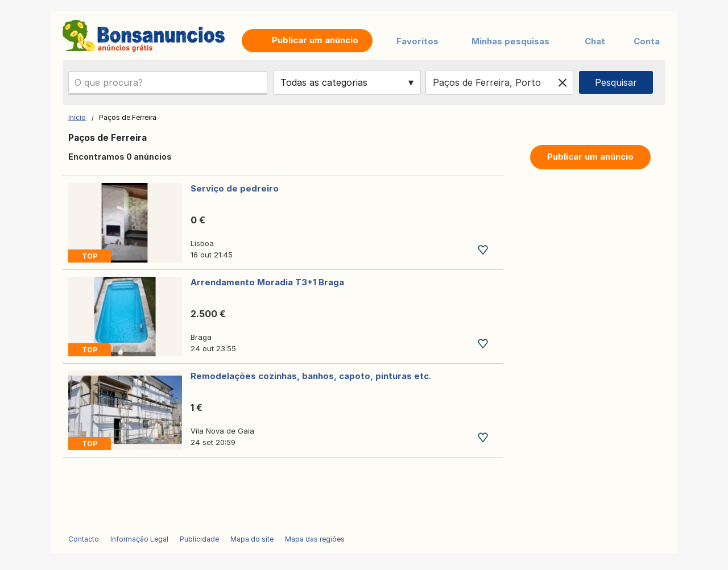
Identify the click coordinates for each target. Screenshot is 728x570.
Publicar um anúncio (590, 157)
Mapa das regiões (315, 539)
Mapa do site (252, 539)
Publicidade (199, 539)
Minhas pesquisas (510, 41)
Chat (595, 41)
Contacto (84, 539)
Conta (647, 41)
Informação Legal (139, 539)
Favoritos (417, 41)
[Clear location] (562, 82)
